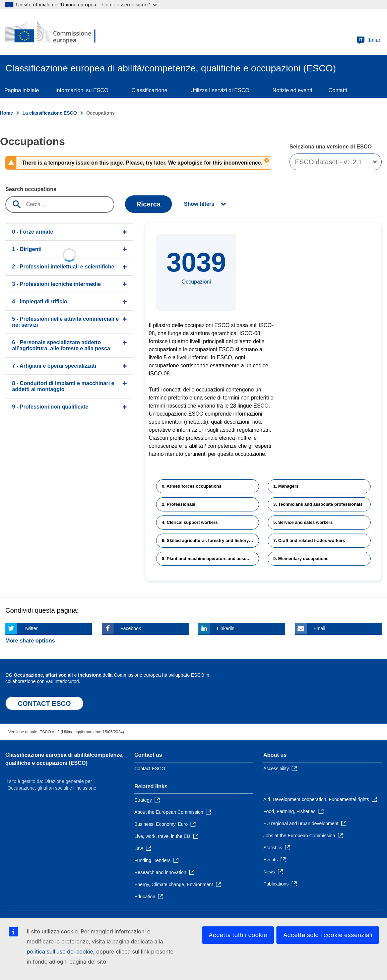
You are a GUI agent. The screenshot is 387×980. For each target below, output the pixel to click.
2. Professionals (179, 504)
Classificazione (149, 90)
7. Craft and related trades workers (309, 540)
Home (7, 113)
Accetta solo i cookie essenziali (328, 935)
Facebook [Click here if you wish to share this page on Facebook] (131, 628)
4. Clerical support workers (190, 522)
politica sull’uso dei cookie (60, 952)
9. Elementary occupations (301, 559)
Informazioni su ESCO (82, 90)
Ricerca (148, 204)
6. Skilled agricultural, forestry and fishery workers (210, 540)
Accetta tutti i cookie (238, 935)
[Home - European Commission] (54, 32)
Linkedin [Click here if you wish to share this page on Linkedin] (225, 628)
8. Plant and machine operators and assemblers (210, 559)
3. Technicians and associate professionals (318, 504)
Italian (369, 40)
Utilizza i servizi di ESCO (220, 90)
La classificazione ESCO (50, 113)
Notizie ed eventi (292, 90)
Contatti (338, 90)
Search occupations (31, 189)
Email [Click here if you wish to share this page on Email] (319, 628)
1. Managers (286, 486)
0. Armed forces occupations (192, 486)
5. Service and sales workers (303, 522)
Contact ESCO (150, 769)
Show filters (199, 204)
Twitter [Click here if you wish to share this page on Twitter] (31, 628)
